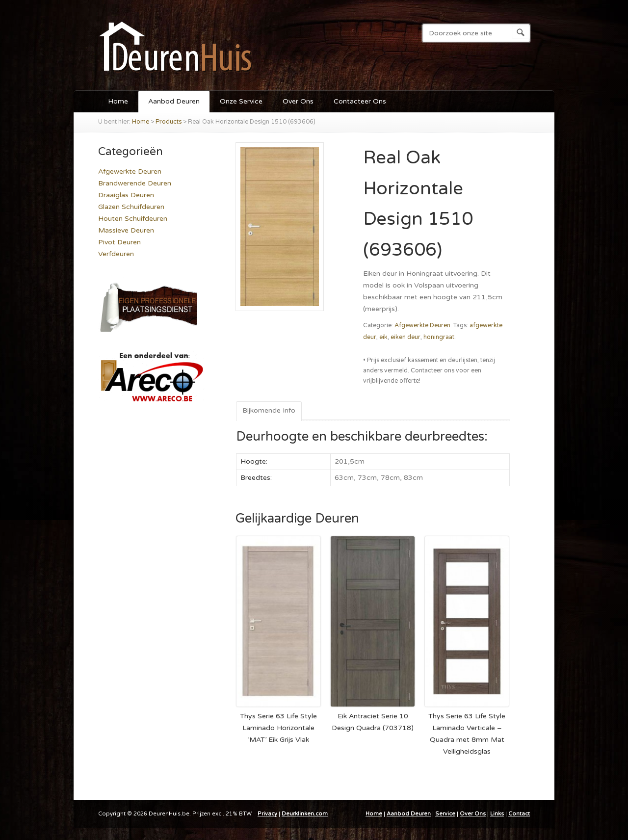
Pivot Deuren (119, 242)
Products (169, 122)
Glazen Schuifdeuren (131, 207)
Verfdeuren (116, 254)
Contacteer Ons (360, 101)
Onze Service (241, 101)
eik (383, 337)
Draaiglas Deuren (126, 195)
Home (118, 101)
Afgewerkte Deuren (422, 326)
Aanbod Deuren (174, 101)
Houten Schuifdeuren (133, 219)
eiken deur (406, 337)
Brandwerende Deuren (135, 183)
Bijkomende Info (269, 410)
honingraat (439, 337)
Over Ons (298, 101)
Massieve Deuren (126, 230)
